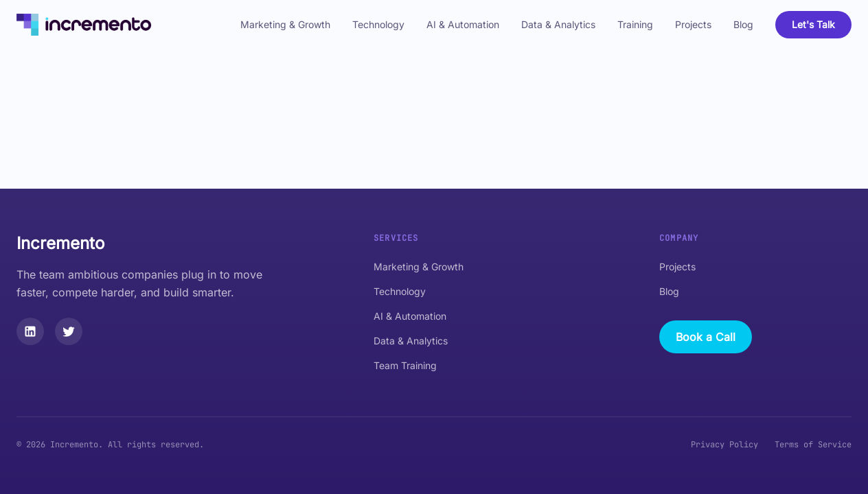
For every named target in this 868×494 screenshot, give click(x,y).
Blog (743, 24)
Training (635, 24)
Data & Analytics (558, 24)
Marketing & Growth (285, 24)
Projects (693, 24)
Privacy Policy (724, 445)
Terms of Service (813, 445)
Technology (378, 24)
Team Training (405, 365)
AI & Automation (463, 24)
